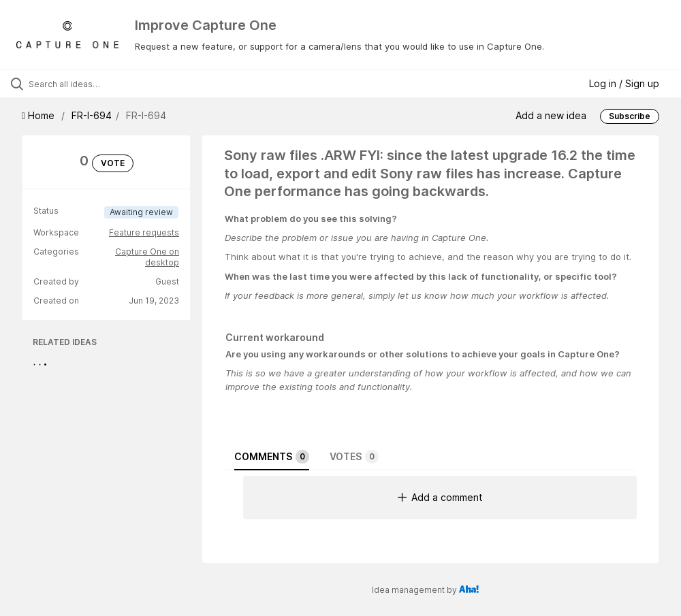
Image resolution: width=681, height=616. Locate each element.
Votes (354, 457)
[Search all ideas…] (92, 84)
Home (39, 115)
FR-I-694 (92, 115)
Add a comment (440, 497)
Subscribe (630, 116)
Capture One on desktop (147, 257)
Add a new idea (551, 115)
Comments (272, 457)
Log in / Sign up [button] (624, 83)
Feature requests (144, 232)
